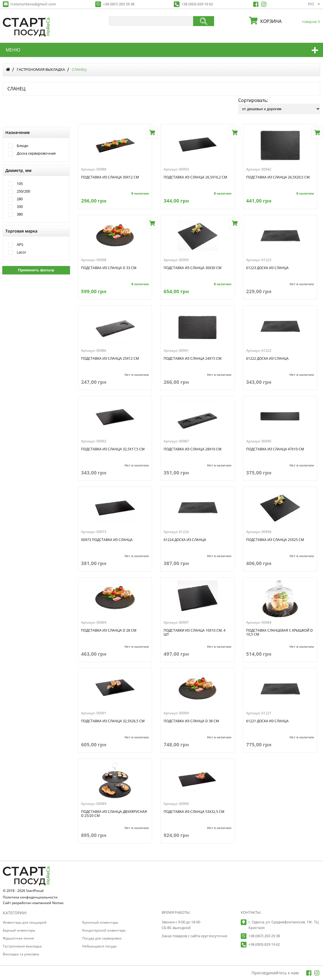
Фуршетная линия (18, 938)
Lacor (21, 252)
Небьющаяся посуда (99, 946)
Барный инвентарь (19, 930)
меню (13, 50)
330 (20, 207)
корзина (289, 21)
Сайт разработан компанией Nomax (33, 903)
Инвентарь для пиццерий (25, 922)
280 (20, 199)
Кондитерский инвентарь (104, 930)
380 (20, 214)
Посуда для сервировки (102, 938)
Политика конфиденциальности (30, 898)
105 (20, 184)
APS (20, 245)
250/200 (23, 191)
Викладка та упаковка (21, 954)
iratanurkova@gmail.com (33, 4)
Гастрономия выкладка (41, 69)
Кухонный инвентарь (100, 922)
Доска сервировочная (36, 153)
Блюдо (23, 146)
